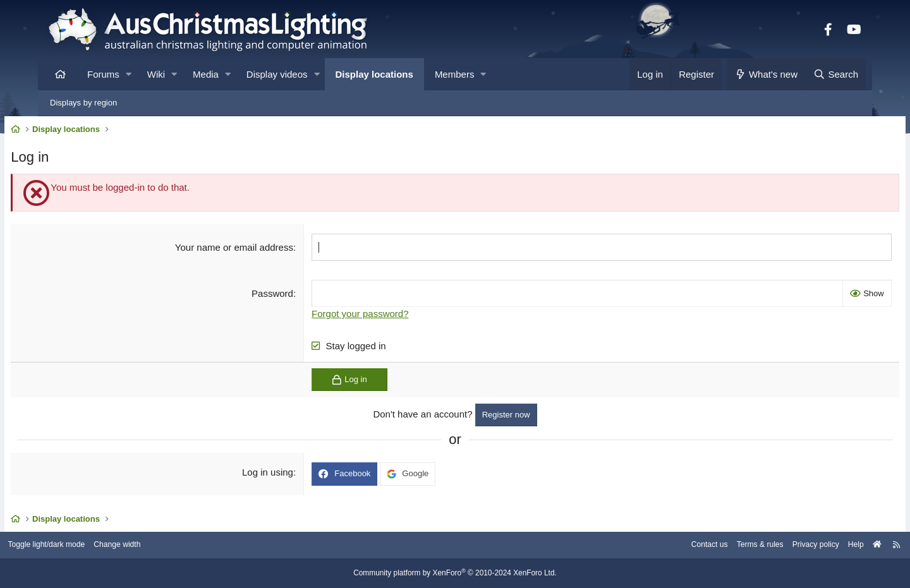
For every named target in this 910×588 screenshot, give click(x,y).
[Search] (835, 74)
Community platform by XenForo (455, 573)
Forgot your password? (373, 316)
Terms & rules (710, 545)
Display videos (277, 74)
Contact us (656, 545)
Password (285, 296)
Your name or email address (246, 250)
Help (812, 545)
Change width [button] (167, 545)
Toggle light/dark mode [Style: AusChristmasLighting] (91, 545)
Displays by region (83, 103)
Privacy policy (769, 545)
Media (206, 74)
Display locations (374, 74)
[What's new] (766, 74)
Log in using (280, 475)
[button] (129, 74)
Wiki (156, 74)
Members (455, 74)
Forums (103, 74)
